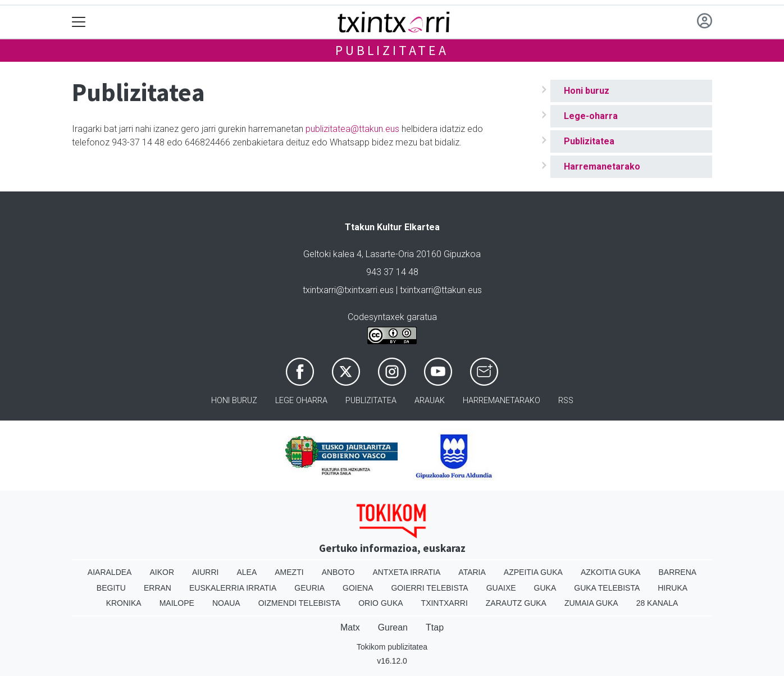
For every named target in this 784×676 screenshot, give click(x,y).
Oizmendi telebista (300, 603)
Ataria (472, 572)
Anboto (338, 572)
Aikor (162, 572)
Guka (545, 588)
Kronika (124, 603)
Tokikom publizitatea (392, 647)
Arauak (430, 401)
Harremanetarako (602, 166)
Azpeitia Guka (533, 572)
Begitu (111, 588)
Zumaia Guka (591, 603)
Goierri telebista (429, 588)
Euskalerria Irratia (233, 588)
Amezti (289, 572)
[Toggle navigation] (79, 22)
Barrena (677, 572)
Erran (158, 588)
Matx (350, 627)
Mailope (177, 603)
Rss (566, 401)
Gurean (393, 627)
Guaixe (501, 588)
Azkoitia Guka (611, 572)
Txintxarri (445, 603)
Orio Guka (380, 603)
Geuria (309, 588)
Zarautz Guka (516, 603)
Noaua (226, 603)
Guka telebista (607, 588)
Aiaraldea (110, 572)
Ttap (435, 627)
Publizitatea (392, 50)
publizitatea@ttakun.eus (352, 129)
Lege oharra (301, 401)
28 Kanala (657, 603)
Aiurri (205, 572)
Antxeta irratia (407, 572)
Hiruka (673, 588)
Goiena (358, 588)
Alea (247, 572)
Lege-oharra (591, 116)
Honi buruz (587, 91)
